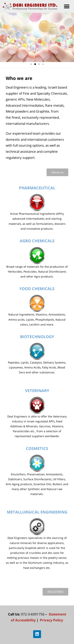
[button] (67, 6)
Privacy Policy (51, 620)
